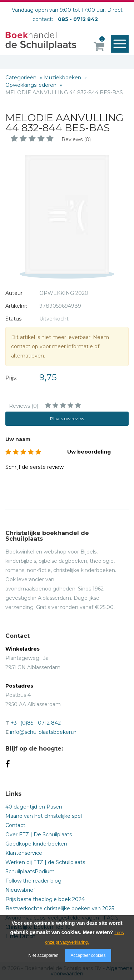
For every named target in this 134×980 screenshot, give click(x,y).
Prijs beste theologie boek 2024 (45, 899)
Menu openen (121, 44)
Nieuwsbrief (20, 890)
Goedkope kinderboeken (36, 844)
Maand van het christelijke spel (44, 816)
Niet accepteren (44, 955)
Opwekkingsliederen (32, 85)
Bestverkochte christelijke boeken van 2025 (60, 909)
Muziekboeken (63, 78)
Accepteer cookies (88, 955)
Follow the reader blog (33, 881)
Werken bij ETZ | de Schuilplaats (45, 862)
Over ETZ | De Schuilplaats (39, 835)
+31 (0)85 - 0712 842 (36, 723)
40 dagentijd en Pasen (34, 807)
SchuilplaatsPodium (30, 872)
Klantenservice (24, 853)
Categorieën (22, 78)
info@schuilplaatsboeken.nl (44, 732)
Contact (15, 825)
